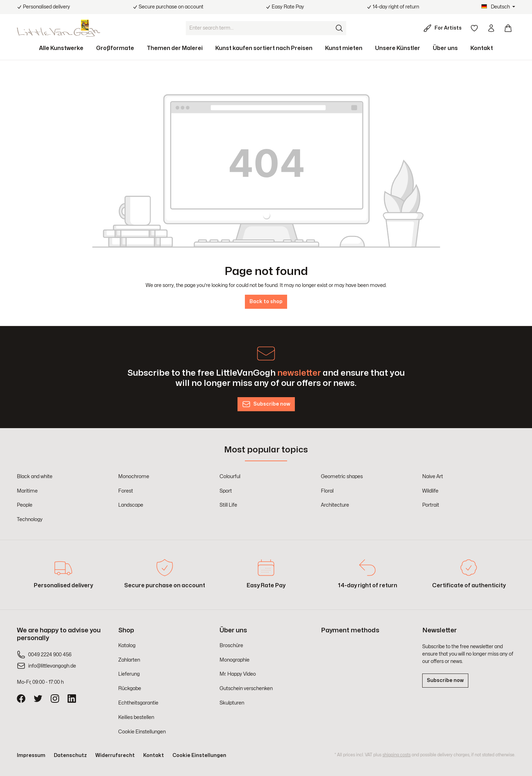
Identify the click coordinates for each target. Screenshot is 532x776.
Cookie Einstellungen (142, 732)
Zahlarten (129, 660)
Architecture (335, 505)
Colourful (230, 477)
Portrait (431, 505)
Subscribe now (445, 680)
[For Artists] (444, 28)
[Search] (339, 28)
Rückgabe (130, 689)
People (25, 505)
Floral (327, 491)
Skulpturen (232, 703)
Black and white (35, 477)
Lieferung (129, 674)
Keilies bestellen (136, 717)
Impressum (31, 755)
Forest (126, 491)
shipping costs (397, 755)
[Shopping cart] (508, 28)
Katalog (127, 646)
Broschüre (231, 646)
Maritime (27, 491)
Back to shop (266, 302)
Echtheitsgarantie (138, 703)
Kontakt (154, 755)
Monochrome (134, 477)
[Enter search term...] (259, 28)
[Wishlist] (474, 28)
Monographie (235, 660)
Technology (30, 520)
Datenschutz (70, 755)
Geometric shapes (342, 477)
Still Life (228, 505)
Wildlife (430, 491)
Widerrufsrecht (115, 755)
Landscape (131, 505)
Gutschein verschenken (246, 689)
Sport (226, 491)
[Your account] (491, 28)
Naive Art (433, 477)
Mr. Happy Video (238, 674)
